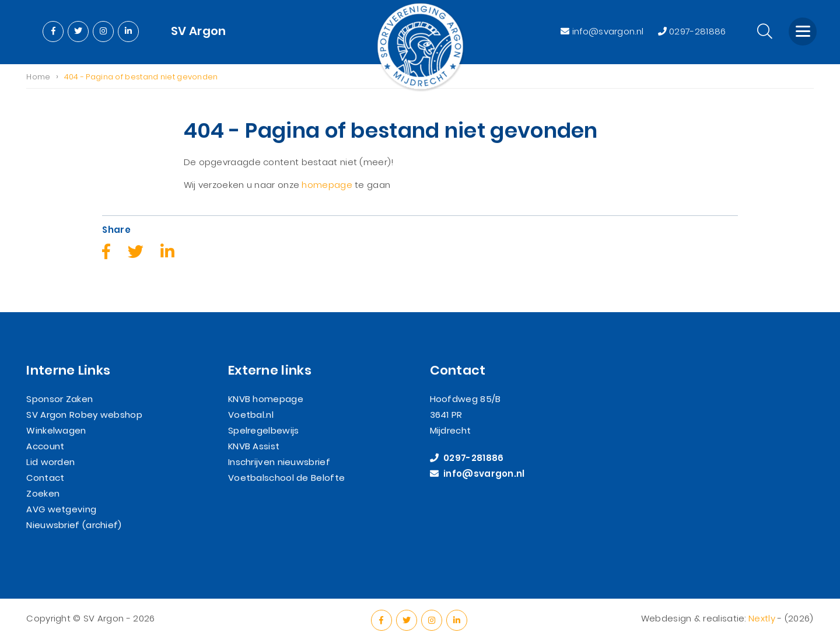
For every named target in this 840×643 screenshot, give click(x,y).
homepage (327, 185)
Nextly (762, 618)
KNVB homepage (266, 399)
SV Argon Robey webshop (84, 415)
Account (45, 446)
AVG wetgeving (61, 509)
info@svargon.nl (603, 31)
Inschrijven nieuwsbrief (279, 462)
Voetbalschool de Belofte (286, 478)
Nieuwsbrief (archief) (74, 525)
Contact (45, 478)
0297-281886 (692, 31)
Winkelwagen (56, 430)
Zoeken (43, 493)
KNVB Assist (254, 446)
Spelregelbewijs (264, 430)
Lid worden (50, 462)
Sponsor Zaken (60, 399)
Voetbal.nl (251, 415)
